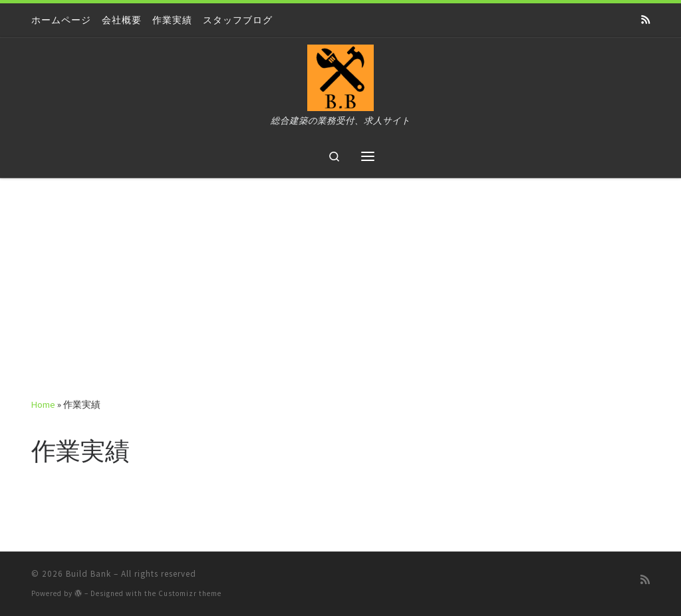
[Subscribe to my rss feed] (645, 20)
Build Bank (88, 574)
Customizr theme (190, 593)
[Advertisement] (340, 278)
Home (43, 404)
